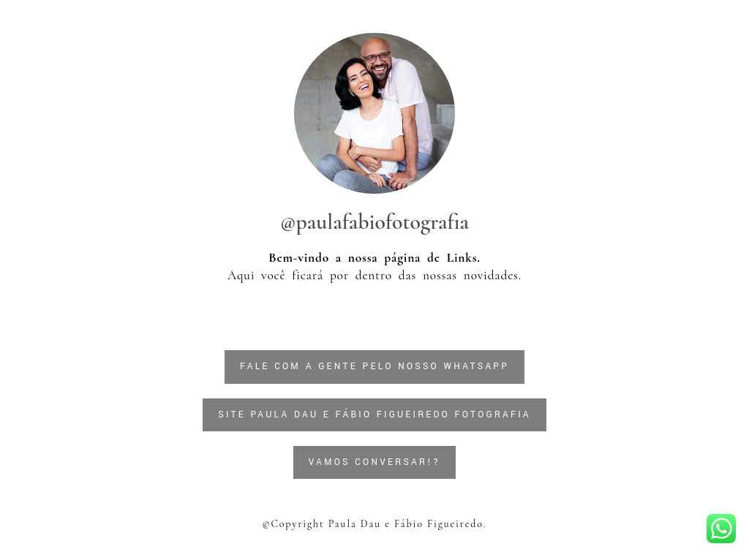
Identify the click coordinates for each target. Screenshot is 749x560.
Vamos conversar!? (375, 462)
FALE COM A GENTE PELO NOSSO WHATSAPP (374, 366)
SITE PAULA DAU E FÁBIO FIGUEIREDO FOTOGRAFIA (374, 415)
